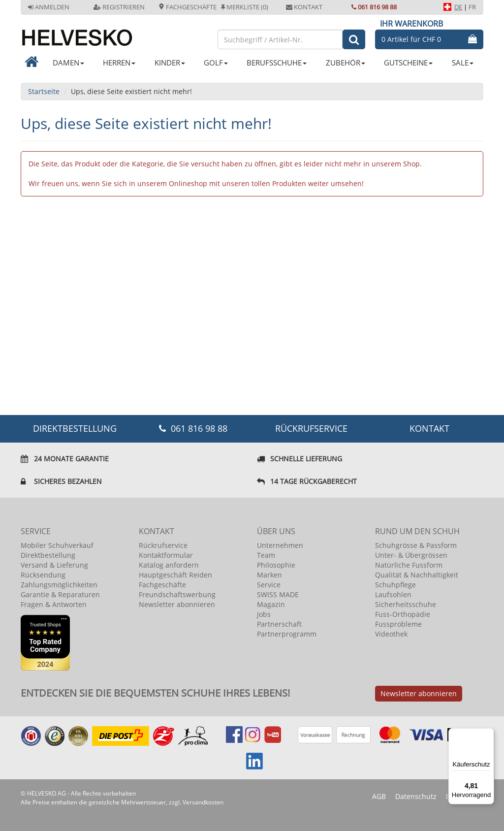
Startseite (44, 91)
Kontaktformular (166, 555)
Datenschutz (416, 796)
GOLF (216, 63)
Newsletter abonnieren (177, 604)
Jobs (264, 614)
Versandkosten (203, 802)
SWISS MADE (278, 594)
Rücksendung (43, 575)
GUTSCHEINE (408, 63)
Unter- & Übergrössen (411, 555)
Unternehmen (280, 545)
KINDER (170, 63)
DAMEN (68, 63)
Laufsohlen (393, 594)
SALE (463, 63)
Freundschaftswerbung (177, 594)
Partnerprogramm (287, 634)
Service (269, 585)
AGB (379, 796)
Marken (269, 575)
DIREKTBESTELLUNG (75, 428)
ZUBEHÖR (346, 63)
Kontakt (304, 7)
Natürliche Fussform (409, 565)
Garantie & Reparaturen (60, 594)
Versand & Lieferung (54, 565)
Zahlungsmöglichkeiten (59, 585)
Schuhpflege (395, 585)
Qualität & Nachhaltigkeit (417, 575)
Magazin (271, 604)
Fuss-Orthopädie (403, 614)
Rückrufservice (311, 428)
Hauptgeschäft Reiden (175, 575)
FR (472, 7)
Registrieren (119, 7)
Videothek (391, 634)
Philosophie (276, 565)
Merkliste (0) (245, 7)
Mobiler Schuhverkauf (57, 545)
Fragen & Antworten (54, 604)
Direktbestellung (48, 555)
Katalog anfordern (169, 565)
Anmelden (49, 7)
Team (266, 555)
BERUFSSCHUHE (277, 63)
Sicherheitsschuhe (406, 604)
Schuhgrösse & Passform (416, 545)
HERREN (119, 63)
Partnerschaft (279, 624)
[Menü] (488, 734)
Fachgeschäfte (188, 7)
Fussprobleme (398, 624)
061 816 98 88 (374, 7)
